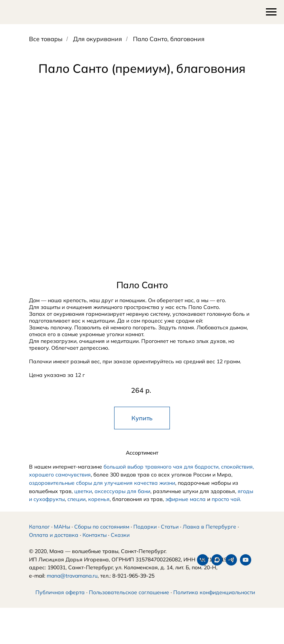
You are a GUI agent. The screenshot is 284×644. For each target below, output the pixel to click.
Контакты (95, 544)
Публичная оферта (60, 601)
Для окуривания (98, 39)
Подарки (145, 536)
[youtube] (78, 616)
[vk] (35, 616)
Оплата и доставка (54, 544)
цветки (83, 491)
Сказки (120, 544)
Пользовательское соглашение (129, 601)
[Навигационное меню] (271, 12)
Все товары (46, 39)
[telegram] (63, 616)
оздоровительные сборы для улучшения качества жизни (102, 483)
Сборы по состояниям (102, 536)
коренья (99, 499)
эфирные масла (186, 499)
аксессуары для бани (122, 491)
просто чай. (226, 499)
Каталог (39, 536)
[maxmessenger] (49, 616)
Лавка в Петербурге (209, 536)
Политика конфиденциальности (214, 601)
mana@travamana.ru (72, 585)
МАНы (62, 536)
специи (76, 499)
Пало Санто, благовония (169, 39)
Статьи (170, 536)
